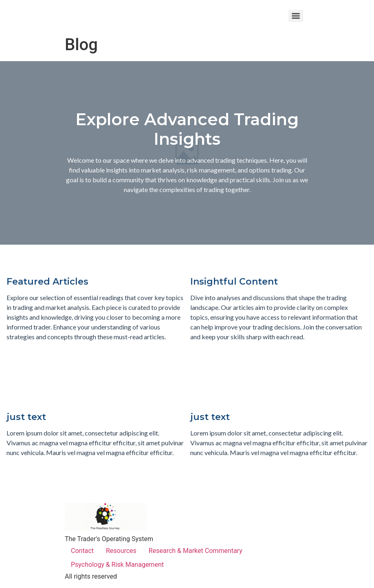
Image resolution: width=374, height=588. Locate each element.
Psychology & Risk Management (117, 565)
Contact (82, 551)
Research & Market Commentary (196, 551)
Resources (121, 551)
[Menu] (296, 16)
